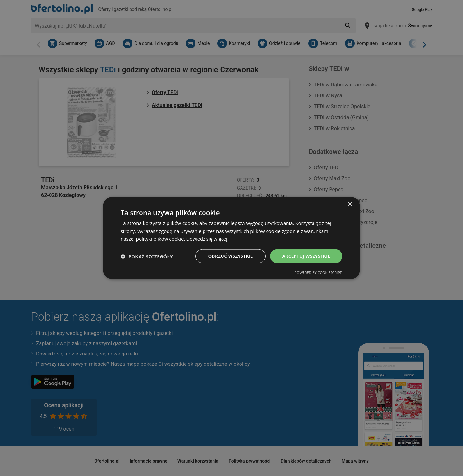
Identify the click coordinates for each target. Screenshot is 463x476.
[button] (147, 256)
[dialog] (232, 238)
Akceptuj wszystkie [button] (305, 256)
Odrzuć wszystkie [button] (228, 256)
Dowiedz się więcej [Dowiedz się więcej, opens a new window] (207, 238)
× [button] (350, 204)
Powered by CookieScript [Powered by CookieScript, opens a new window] (318, 273)
